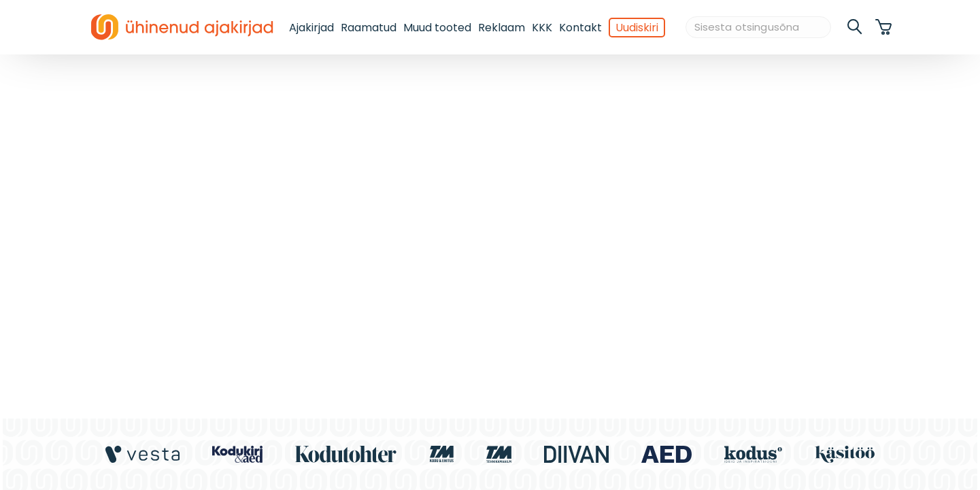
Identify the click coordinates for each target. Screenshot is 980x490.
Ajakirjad (311, 28)
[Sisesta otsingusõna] (758, 28)
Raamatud (369, 28)
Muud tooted (437, 28)
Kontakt (580, 28)
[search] (856, 27)
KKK (542, 28)
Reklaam (502, 28)
